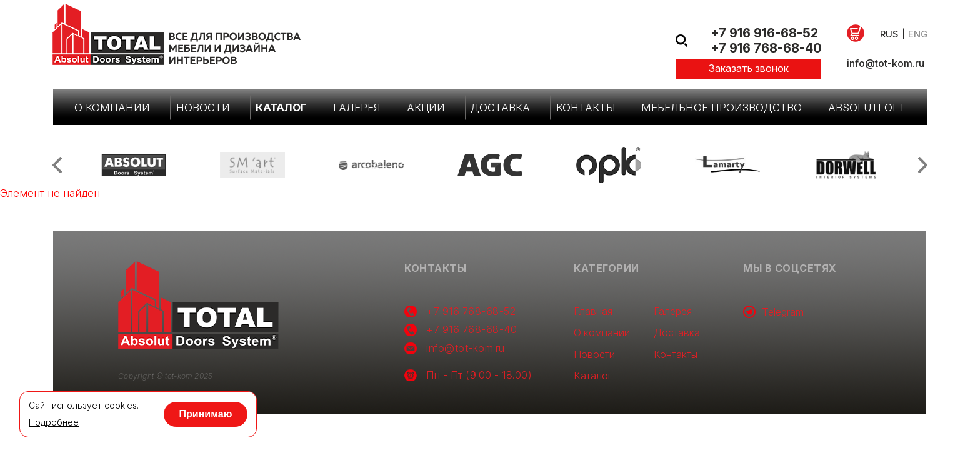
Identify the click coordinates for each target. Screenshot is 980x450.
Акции (426, 107)
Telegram (773, 312)
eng (918, 34)
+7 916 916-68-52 (764, 33)
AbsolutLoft (867, 107)
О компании (112, 107)
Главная (593, 312)
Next (923, 165)
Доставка (500, 107)
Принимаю (206, 414)
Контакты (586, 107)
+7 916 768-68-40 (766, 48)
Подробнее (54, 422)
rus (889, 34)
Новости (203, 107)
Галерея (357, 107)
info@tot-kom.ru (886, 63)
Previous (57, 165)
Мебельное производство (722, 107)
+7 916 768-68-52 (471, 312)
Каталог (281, 107)
